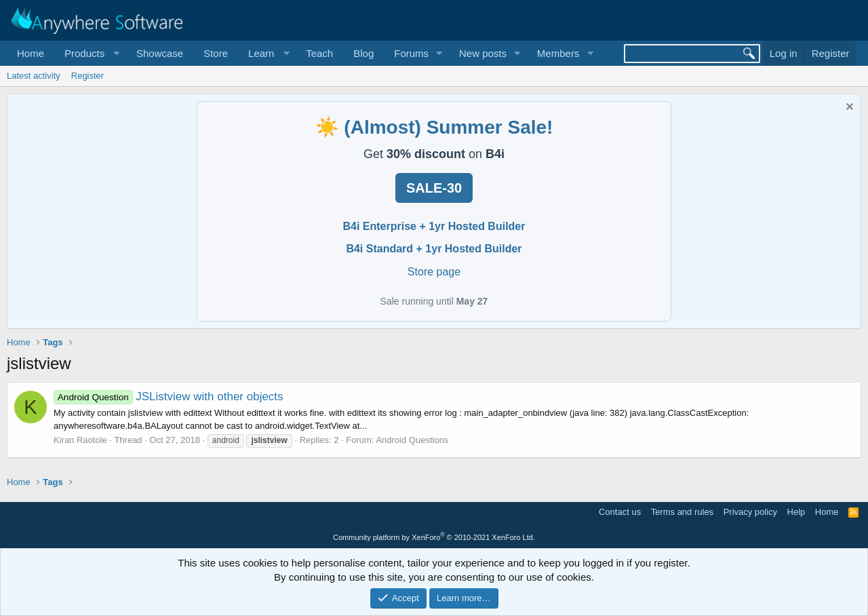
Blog (363, 53)
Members (558, 53)
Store (216, 53)
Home (31, 53)
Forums (411, 53)
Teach (319, 53)
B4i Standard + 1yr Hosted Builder (434, 249)
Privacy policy (750, 512)
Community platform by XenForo (434, 537)
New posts (483, 53)
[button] (90, 53)
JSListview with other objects (169, 397)
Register (87, 76)
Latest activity (34, 76)
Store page (434, 272)
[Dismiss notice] (848, 108)
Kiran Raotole (80, 440)
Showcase (160, 53)
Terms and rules (682, 512)
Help (796, 512)
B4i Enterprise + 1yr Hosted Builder (434, 226)
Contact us (620, 512)
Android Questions (412, 440)
